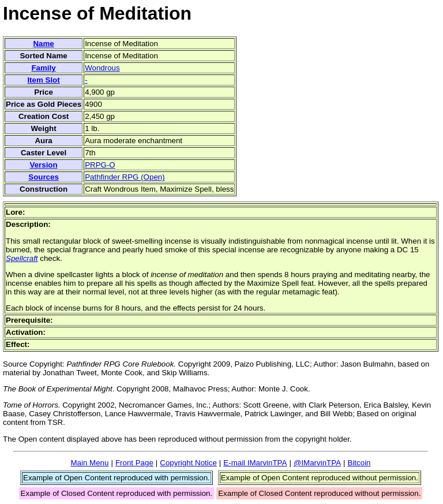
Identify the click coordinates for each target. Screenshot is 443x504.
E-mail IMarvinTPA (255, 463)
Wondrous (102, 68)
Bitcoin (359, 463)
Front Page (134, 463)
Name (43, 44)
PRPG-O (100, 165)
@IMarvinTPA (317, 463)
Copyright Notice (188, 463)
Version (43, 165)
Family (43, 68)
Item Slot (43, 80)
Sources (44, 177)
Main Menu (89, 463)
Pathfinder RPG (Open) (125, 177)
